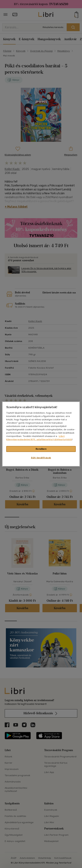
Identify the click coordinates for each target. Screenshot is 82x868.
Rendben (41, 449)
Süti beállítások (41, 458)
